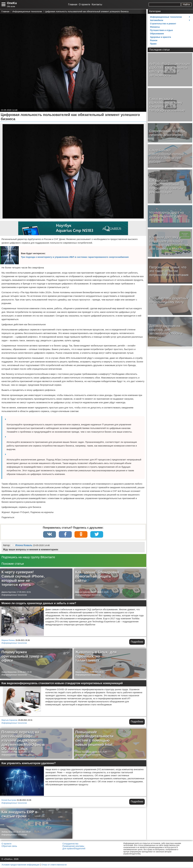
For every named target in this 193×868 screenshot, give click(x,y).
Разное (154, 40)
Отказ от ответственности (54, 865)
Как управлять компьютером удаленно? (29, 764)
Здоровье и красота (161, 37)
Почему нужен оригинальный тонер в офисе (22, 656)
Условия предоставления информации (20, 865)
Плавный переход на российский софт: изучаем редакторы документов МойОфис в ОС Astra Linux (23, 741)
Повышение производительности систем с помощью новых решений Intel (94, 739)
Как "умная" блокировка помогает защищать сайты (97, 576)
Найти (186, 4)
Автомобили (157, 20)
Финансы (155, 27)
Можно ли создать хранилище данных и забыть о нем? (39, 604)
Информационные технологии (14, 595)
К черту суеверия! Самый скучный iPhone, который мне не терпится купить (23, 579)
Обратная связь (9, 846)
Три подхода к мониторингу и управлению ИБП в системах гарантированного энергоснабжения (75, 257)
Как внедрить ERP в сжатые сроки (19, 814)
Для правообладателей (74, 849)
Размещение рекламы (73, 846)
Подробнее (137, 642)
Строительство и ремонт (163, 24)
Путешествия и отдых (161, 30)
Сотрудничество (70, 844)
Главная (73, 4)
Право (153, 44)
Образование (157, 34)
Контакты (97, 4)
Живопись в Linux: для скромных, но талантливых (96, 656)
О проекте (85, 4)
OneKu (12, 3)
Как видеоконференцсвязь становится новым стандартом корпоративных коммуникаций (62, 684)
